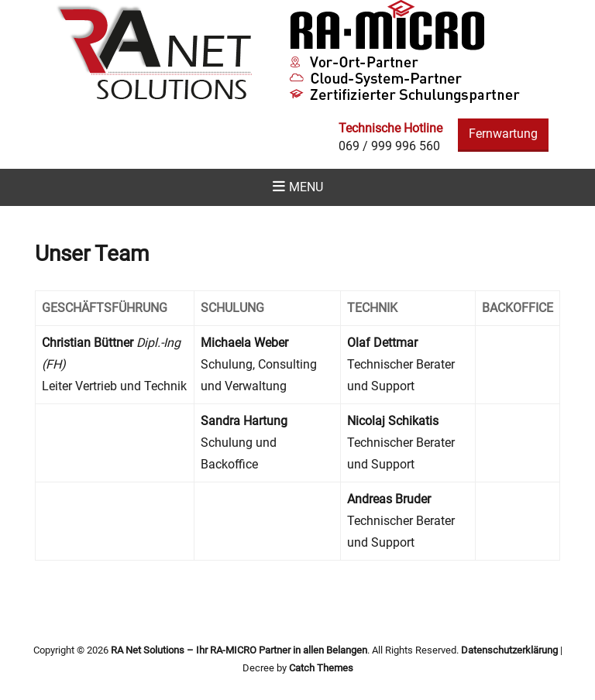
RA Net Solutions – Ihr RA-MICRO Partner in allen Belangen (239, 650)
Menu (306, 187)
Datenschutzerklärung (509, 650)
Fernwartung (503, 134)
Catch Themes (321, 668)
